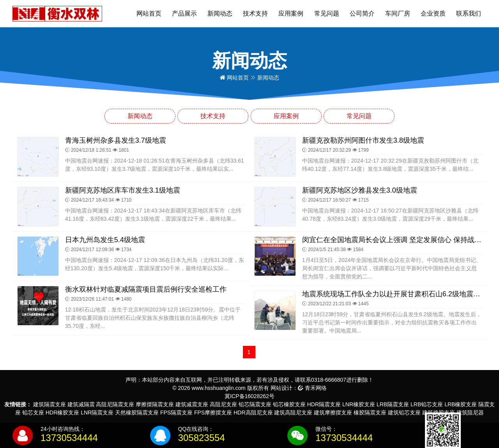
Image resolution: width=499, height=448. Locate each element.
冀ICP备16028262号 (249, 396)
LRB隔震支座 (393, 404)
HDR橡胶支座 (62, 413)
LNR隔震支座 (97, 413)
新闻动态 (220, 13)
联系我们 (469, 13)
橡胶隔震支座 (370, 413)
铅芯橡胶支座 (289, 404)
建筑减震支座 (192, 404)
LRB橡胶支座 (461, 404)
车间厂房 (398, 13)
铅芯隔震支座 (255, 404)
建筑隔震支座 (50, 404)
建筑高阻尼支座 (293, 413)
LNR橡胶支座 (359, 404)
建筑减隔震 (81, 404)
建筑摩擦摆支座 (333, 413)
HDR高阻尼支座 (253, 413)
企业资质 (433, 13)
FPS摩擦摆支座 (213, 413)
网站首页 (149, 13)
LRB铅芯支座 (427, 404)
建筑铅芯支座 (404, 413)
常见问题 (327, 13)
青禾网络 (312, 388)
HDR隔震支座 (324, 404)
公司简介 (362, 13)
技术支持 (255, 13)
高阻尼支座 (223, 404)
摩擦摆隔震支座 (155, 404)
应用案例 (291, 13)
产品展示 (184, 13)
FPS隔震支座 (176, 413)
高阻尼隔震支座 (115, 404)
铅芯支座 (33, 413)
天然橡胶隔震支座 (137, 413)
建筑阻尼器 (470, 413)
